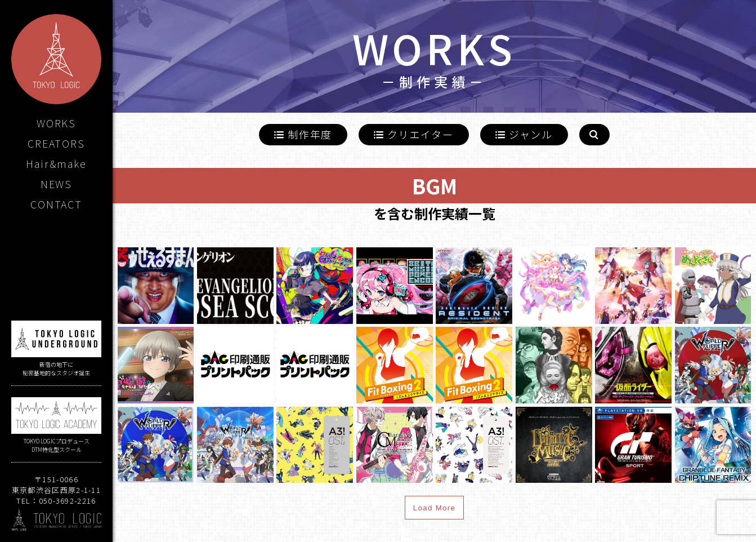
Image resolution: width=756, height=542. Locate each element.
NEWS (56, 184)
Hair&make (56, 163)
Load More (435, 508)
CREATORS (56, 143)
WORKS (56, 123)
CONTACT (56, 204)
